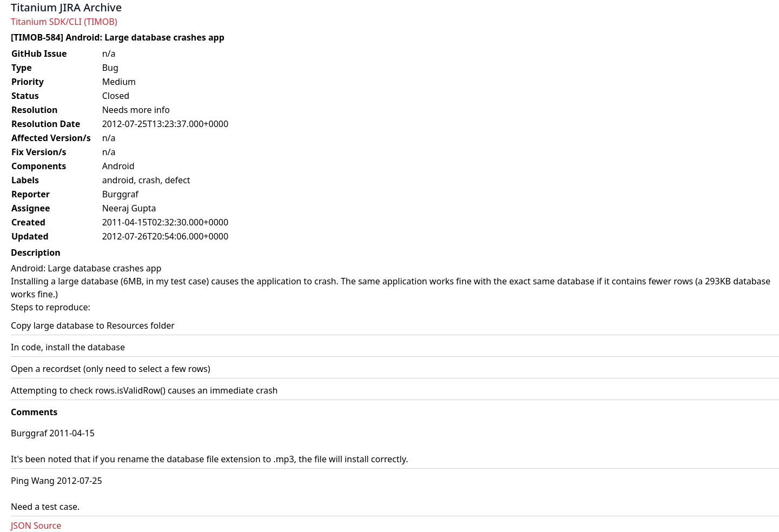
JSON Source (36, 526)
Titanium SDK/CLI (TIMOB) (64, 22)
